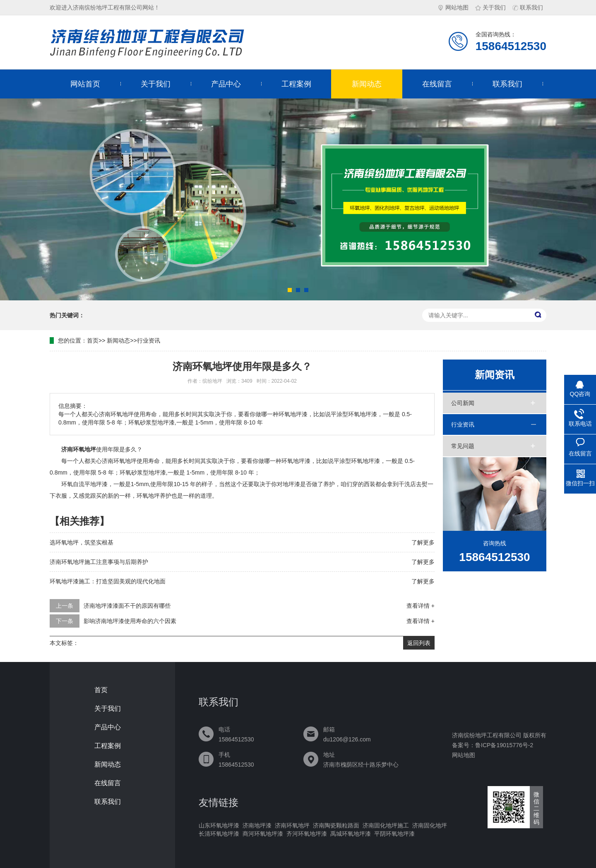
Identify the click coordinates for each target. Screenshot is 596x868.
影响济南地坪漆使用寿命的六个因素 (130, 621)
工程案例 (296, 84)
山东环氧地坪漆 (219, 825)
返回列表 (419, 643)
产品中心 (226, 84)
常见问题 (463, 446)
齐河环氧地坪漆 (307, 834)
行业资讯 (149, 340)
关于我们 (490, 7)
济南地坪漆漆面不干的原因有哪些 (127, 606)
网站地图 (453, 7)
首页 (93, 340)
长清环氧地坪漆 (219, 834)
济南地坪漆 (257, 825)
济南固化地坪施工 (386, 825)
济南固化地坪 (430, 825)
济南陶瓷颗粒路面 (336, 825)
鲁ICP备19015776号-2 (504, 745)
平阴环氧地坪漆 (394, 834)
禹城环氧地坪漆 (351, 834)
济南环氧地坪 (292, 825)
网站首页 (85, 84)
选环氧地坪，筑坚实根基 (82, 542)
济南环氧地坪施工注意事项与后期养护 (99, 562)
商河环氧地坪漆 (263, 834)
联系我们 (528, 7)
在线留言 (437, 84)
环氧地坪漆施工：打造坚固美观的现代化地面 (108, 581)
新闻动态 (367, 84)
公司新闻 (463, 403)
